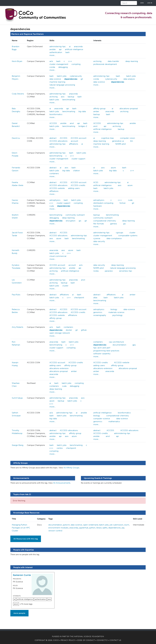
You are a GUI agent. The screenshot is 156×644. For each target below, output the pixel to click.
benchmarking (69, 100)
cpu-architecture (116, 342)
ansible (53, 49)
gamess (114, 224)
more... (53, 55)
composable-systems (128, 235)
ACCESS (53, 123)
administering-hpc (58, 46)
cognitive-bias (107, 138)
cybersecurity (76, 76)
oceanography (100, 315)
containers (54, 173)
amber (96, 111)
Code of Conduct (86, 640)
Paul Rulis (16, 295)
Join (142, 3)
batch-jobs (62, 76)
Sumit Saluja (17, 398)
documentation (119, 345)
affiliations (74, 144)
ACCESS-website (57, 188)
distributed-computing (103, 203)
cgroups (119, 233)
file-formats (99, 224)
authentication (56, 52)
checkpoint (79, 298)
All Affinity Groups (71, 468)
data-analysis (129, 79)
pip (123, 528)
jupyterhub (84, 528)
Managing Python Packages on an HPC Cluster (21, 528)
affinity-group (99, 108)
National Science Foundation (89, 636)
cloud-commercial (58, 256)
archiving (97, 61)
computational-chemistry (105, 221)
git (82, 79)
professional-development (105, 64)
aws (63, 97)
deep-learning (132, 61)
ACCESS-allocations (58, 141)
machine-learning (57, 82)
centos (60, 448)
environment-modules (58, 528)
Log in (150, 3)
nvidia (96, 271)
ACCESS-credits (78, 185)
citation (76, 171)
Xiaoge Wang (18, 445)
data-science (55, 79)
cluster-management (59, 64)
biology (114, 309)
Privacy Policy (68, 640)
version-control (55, 531)
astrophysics (55, 200)
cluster (132, 233)
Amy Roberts (17, 327)
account (74, 141)
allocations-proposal (129, 108)
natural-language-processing (62, 85)
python (92, 528)
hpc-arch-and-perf (102, 348)
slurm (127, 525)
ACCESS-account (78, 138)
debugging (63, 67)
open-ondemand (91, 525)
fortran (123, 203)
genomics (98, 312)
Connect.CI (102, 640)
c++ (70, 61)
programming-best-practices (106, 351)
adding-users (74, 188)
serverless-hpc (126, 271)
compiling (76, 64)
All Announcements (62, 483)
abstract (53, 138)
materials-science (116, 312)
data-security (99, 241)
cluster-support (78, 159)
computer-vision (127, 138)
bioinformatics (56, 114)
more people (19, 613)
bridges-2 (83, 126)
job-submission (116, 525)
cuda (52, 206)
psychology (117, 315)
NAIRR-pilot (121, 144)
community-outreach (75, 215)
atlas (95, 298)
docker (69, 330)
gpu (134, 345)
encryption (71, 221)
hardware (97, 206)
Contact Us (115, 640)
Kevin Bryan (17, 61)
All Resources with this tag (26, 539)
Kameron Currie (22, 575)
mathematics (114, 421)
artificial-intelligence (74, 49)
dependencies (71, 79)
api (60, 49)
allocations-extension (59, 368)
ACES (96, 182)
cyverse (97, 238)
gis (80, 221)
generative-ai (118, 141)
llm (132, 141)
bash (67, 52)
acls (51, 61)
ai (70, 46)
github (84, 330)
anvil (72, 123)
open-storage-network (60, 333)
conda (52, 67)
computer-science (102, 419)
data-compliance (114, 238)
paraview (109, 271)
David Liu (16, 138)
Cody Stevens (18, 94)
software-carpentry (102, 354)
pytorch (66, 525)
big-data (82, 111)
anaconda (78, 46)
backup (71, 97)
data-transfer (113, 61)
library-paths (102, 528)
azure (113, 168)
